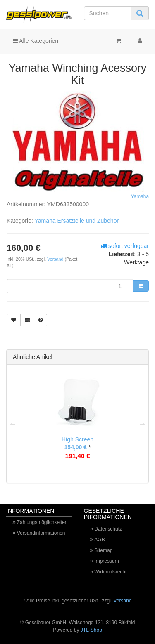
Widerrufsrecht (110, 572)
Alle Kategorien (36, 41)
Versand (56, 259)
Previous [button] (13, 424)
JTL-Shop (91, 630)
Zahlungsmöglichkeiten (42, 522)
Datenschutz (108, 529)
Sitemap (103, 550)
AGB (99, 540)
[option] (77, 423)
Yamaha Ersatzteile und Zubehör (76, 221)
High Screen (77, 439)
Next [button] (142, 424)
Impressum (106, 561)
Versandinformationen (41, 533)
